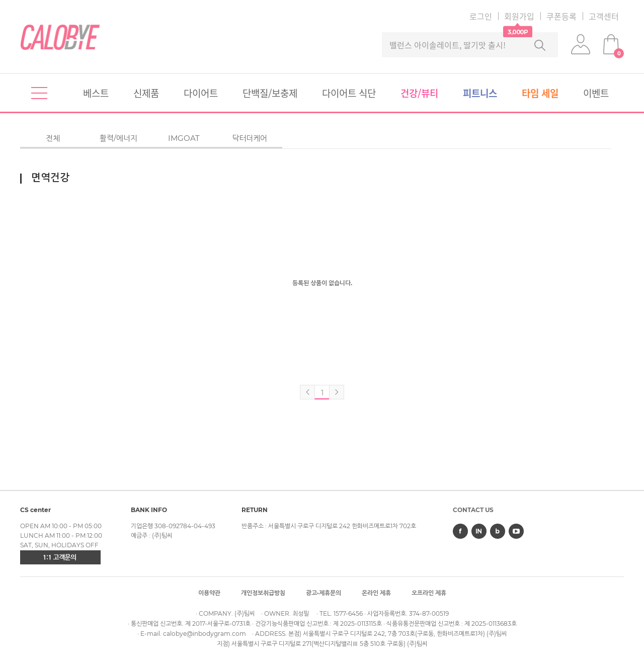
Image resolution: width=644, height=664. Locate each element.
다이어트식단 (349, 93)
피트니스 (480, 93)
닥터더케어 (250, 138)
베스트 (96, 93)
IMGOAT (184, 138)
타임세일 (540, 93)
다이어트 (201, 93)
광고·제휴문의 (324, 593)
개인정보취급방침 (263, 593)
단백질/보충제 (270, 93)
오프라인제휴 (429, 593)
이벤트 (596, 93)
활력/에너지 (118, 138)
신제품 (146, 93)
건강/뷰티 (419, 93)
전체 (53, 138)
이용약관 (209, 593)
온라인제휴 (376, 593)
